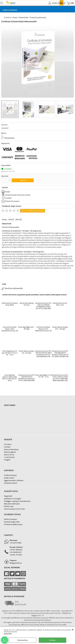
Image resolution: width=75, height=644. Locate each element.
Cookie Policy (8, 633)
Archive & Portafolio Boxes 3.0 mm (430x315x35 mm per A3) (43, 329)
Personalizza (23, 640)
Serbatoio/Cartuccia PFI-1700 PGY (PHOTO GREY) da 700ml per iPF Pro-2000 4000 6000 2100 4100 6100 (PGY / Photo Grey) (43, 354)
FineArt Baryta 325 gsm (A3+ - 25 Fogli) (60, 328)
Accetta (52, 640)
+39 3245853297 (16, 552)
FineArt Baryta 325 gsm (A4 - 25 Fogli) (27, 352)
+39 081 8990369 (16, 550)
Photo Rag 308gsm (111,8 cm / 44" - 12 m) (43, 376)
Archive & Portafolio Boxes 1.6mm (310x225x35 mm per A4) (10, 329)
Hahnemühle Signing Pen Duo (27, 304)
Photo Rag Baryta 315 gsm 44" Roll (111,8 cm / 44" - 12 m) (10, 353)
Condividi (8, 198)
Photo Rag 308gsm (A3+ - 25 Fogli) (27, 328)
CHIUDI (73, 630)
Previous (3, 62)
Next (72, 62)
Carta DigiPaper (10, 10)
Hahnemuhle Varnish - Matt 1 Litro (60, 304)
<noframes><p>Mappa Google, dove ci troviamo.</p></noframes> (23, 422)
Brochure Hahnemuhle (14, 288)
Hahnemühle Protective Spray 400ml (10, 304)
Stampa (8, 192)
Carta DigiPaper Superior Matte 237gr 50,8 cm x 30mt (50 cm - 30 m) (10, 378)
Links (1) (11, 219)
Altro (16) (19, 219)
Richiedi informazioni (12, 201)
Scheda (4, 220)
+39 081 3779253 (16, 555)
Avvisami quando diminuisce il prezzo (18, 195)
